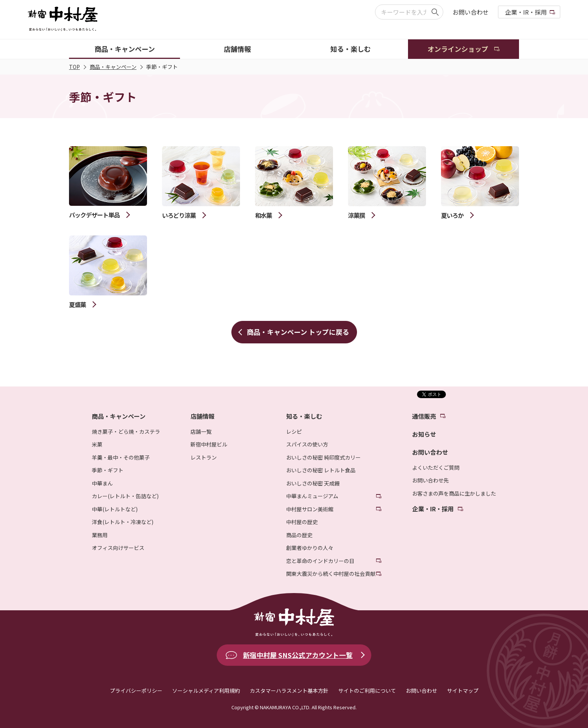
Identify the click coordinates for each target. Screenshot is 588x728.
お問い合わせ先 (430, 480)
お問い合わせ (471, 12)
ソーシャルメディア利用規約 (206, 691)
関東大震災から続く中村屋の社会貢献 (331, 574)
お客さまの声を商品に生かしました (454, 493)
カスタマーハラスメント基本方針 (289, 691)
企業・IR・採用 (526, 12)
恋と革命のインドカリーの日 (320, 561)
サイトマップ (463, 691)
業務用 (100, 535)
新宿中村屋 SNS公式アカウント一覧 (298, 655)
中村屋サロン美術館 (310, 509)
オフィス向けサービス (118, 548)
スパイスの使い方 (307, 444)
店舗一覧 (201, 431)
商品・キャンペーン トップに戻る (298, 332)
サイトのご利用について (367, 691)
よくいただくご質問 (436, 467)
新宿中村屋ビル (209, 444)
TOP (74, 67)
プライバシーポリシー (136, 691)
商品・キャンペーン (113, 67)
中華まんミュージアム (312, 496)
